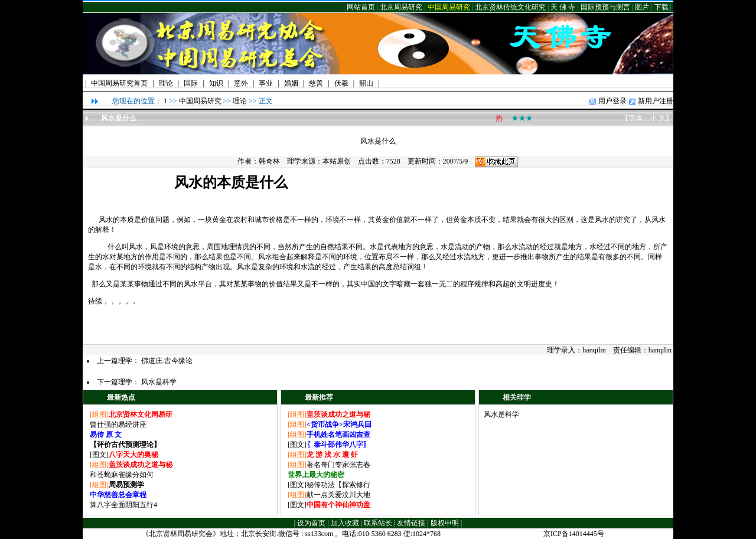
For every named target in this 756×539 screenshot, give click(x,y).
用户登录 (612, 101)
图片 (642, 7)
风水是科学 (159, 382)
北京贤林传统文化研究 (510, 7)
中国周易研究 (449, 7)
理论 (240, 101)
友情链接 (411, 523)
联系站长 (378, 523)
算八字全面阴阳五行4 (123, 505)
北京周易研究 (401, 7)
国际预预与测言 (605, 7)
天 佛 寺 (563, 7)
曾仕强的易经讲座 (118, 424)
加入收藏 (345, 523)
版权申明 (445, 523)
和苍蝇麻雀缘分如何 (122, 475)
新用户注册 (656, 101)
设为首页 (311, 523)
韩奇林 (269, 161)
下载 (661, 7)
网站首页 (361, 7)
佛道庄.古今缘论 (167, 361)
